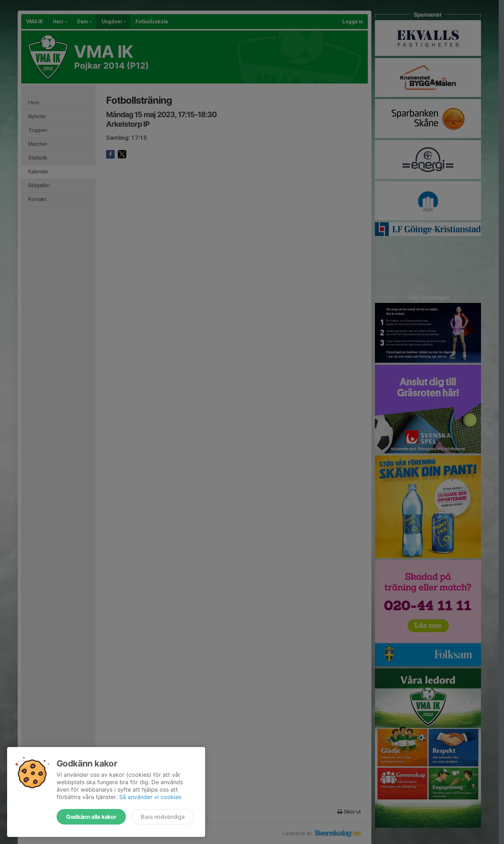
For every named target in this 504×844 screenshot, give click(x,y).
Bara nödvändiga (163, 817)
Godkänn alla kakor (91, 817)
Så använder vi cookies (150, 797)
